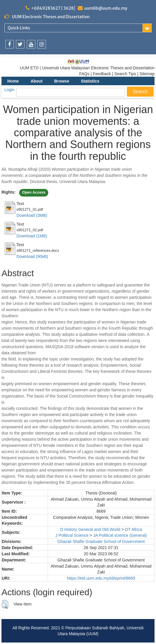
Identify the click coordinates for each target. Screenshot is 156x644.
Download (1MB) (32, 236)
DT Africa (133, 529)
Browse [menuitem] (62, 81)
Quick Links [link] (19, 28)
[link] (10, 44)
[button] (5, 604)
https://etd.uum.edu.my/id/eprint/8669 (101, 578)
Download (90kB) (32, 256)
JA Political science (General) (120, 535)
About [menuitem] (36, 81)
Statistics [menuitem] (90, 81)
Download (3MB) (32, 215)
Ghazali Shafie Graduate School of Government (101, 541)
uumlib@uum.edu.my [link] (106, 8)
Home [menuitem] (13, 81)
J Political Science (72, 535)
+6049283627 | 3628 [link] (52, 8)
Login (9, 90)
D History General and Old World (90, 529)
